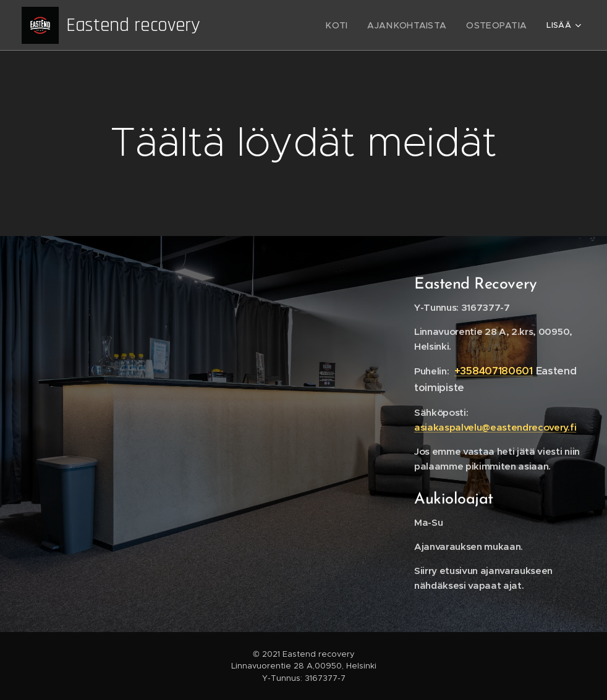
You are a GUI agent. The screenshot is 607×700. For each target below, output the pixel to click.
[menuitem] (270, 25)
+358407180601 (494, 371)
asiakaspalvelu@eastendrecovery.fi (495, 427)
